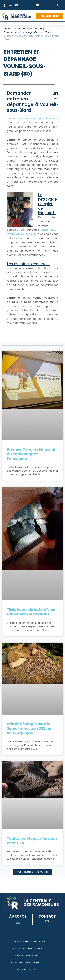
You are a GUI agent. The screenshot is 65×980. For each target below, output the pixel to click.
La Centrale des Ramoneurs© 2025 (26, 942)
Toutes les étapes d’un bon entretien (32, 841)
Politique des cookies (26, 955)
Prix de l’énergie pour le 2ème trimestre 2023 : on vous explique (30, 729)
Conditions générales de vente (26, 949)
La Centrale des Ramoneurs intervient (32, 118)
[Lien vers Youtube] (17, 5)
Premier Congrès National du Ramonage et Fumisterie (31, 454)
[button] (59, 5)
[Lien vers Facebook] (5, 5)
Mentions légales (26, 969)
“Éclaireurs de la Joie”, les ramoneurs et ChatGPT (31, 612)
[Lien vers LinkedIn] (11, 5)
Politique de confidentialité (26, 962)
